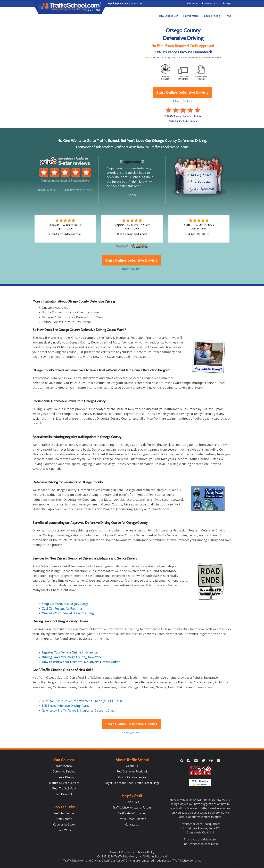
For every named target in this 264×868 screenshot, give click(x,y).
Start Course (64, 819)
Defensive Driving (64, 771)
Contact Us (132, 824)
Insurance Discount (64, 777)
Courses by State (64, 824)
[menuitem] (168, 16)
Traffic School (64, 766)
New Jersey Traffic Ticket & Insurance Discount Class (78, 710)
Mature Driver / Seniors (64, 783)
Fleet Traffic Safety (64, 788)
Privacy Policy (146, 852)
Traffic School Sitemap (132, 819)
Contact (193, 4)
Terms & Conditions (122, 852)
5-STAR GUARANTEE (125, 3)
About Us (132, 766)
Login (227, 4)
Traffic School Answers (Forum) (132, 807)
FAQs (228, 16)
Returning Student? (131, 733)
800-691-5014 (211, 4)
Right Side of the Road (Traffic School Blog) (132, 783)
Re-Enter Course (64, 813)
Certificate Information (132, 813)
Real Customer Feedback (132, 771)
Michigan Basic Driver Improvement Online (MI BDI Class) (82, 701)
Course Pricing (212, 16)
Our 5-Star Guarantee (132, 777)
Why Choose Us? (168, 16)
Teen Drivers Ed (64, 794)
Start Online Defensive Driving (131, 724)
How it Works (64, 830)
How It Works (191, 16)
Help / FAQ (132, 802)
